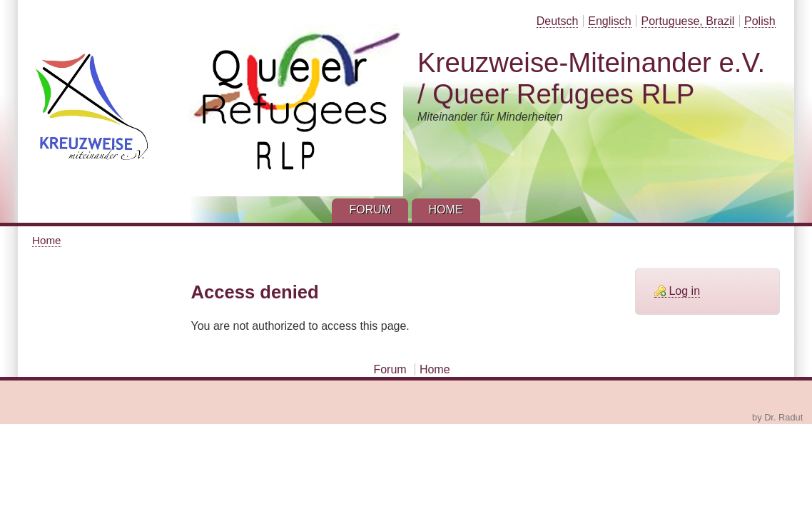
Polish (760, 21)
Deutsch (558, 21)
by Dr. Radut (777, 417)
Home (47, 240)
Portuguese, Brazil (688, 21)
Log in (684, 291)
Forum (390, 369)
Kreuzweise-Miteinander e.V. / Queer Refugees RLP (591, 78)
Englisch (609, 21)
